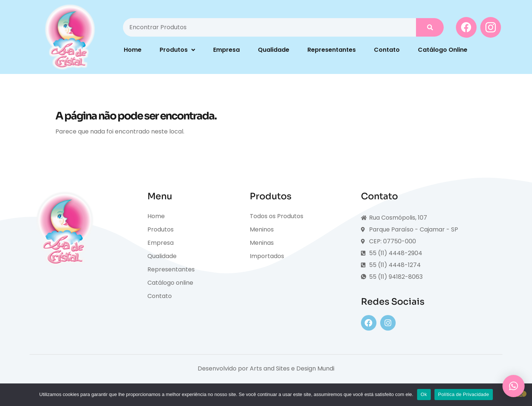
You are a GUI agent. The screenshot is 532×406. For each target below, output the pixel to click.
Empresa (226, 50)
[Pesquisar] (430, 27)
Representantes (332, 50)
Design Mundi (315, 368)
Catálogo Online (443, 50)
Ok (424, 394)
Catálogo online (170, 283)
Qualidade (274, 50)
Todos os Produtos (277, 216)
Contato (387, 50)
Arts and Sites (270, 368)
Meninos (262, 229)
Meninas (262, 243)
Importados (267, 256)
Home (133, 50)
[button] (514, 386)
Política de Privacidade (464, 394)
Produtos (177, 50)
